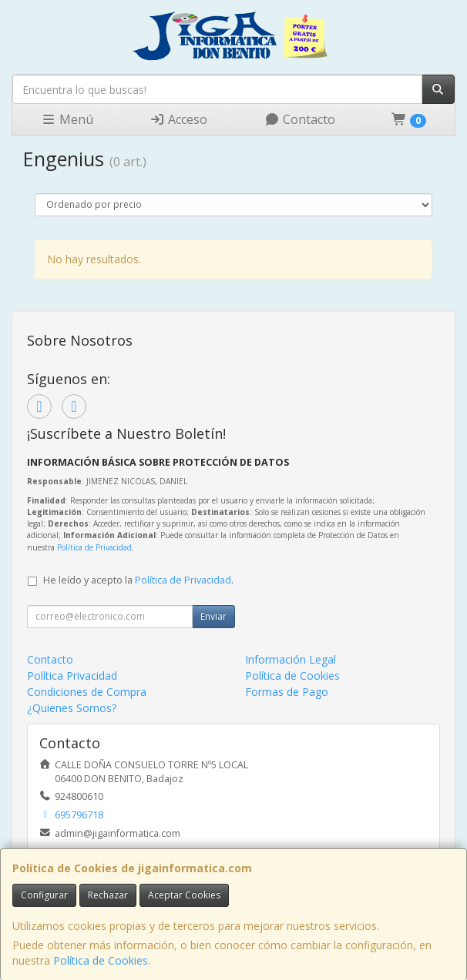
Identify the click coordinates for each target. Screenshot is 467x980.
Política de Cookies (101, 960)
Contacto (300, 119)
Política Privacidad (72, 676)
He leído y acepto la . (138, 580)
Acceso (178, 119)
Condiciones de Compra (87, 692)
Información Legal (291, 659)
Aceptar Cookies (184, 895)
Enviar (213, 616)
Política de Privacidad (94, 547)
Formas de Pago (287, 692)
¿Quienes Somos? (72, 708)
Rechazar (108, 895)
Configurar (44, 895)
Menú (67, 119)
